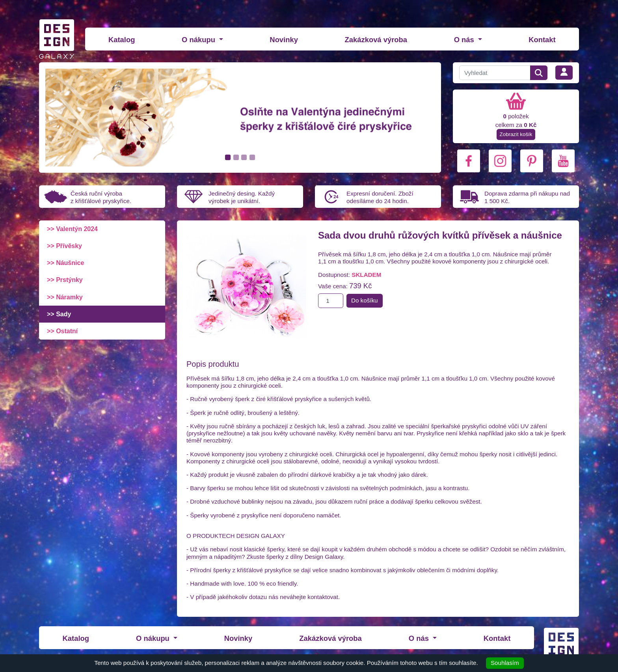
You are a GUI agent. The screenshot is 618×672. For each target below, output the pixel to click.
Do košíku (365, 300)
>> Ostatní (62, 331)
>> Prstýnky (65, 280)
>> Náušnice (65, 263)
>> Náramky (65, 297)
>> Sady (59, 314)
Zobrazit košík (516, 134)
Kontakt (542, 40)
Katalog (122, 40)
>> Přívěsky (64, 246)
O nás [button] (465, 40)
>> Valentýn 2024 (72, 229)
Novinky (284, 40)
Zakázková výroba (376, 40)
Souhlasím (505, 663)
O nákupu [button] (199, 40)
